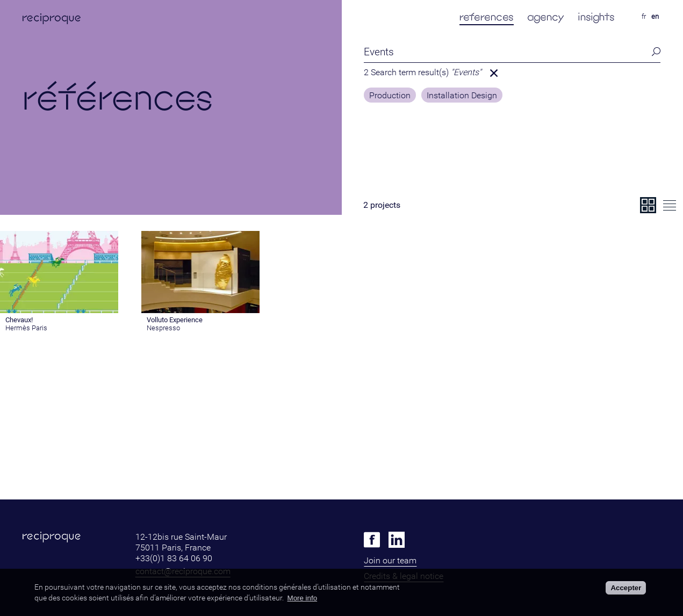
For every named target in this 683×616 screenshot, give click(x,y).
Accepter (626, 588)
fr (644, 16)
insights (596, 17)
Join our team (390, 560)
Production (390, 96)
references (487, 17)
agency (546, 17)
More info (303, 598)
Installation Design (462, 96)
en (655, 16)
